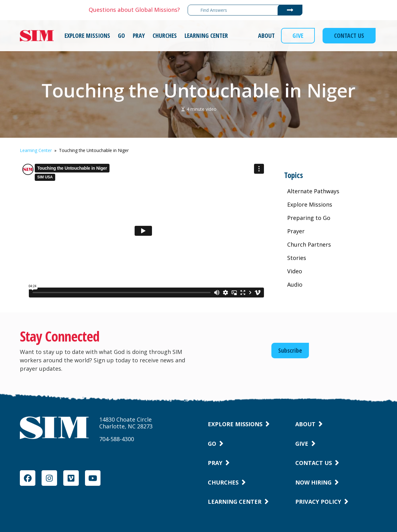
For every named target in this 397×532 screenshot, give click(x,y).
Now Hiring (313, 482)
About (305, 424)
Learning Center (36, 150)
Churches (223, 482)
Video (295, 271)
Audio (295, 284)
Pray (215, 463)
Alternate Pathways (313, 191)
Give (302, 444)
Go (212, 444)
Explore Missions (310, 204)
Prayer (296, 231)
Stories (297, 258)
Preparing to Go (309, 218)
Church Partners (309, 244)
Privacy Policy (318, 502)
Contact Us (314, 463)
